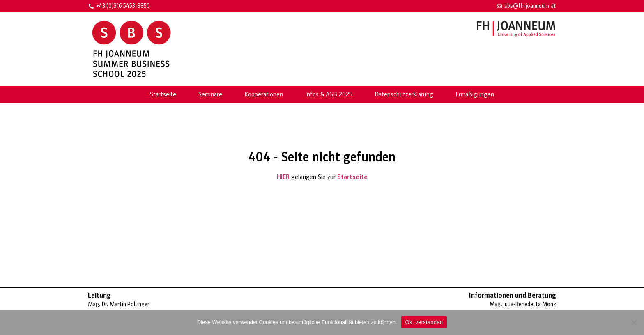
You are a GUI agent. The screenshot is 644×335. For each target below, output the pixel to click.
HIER (283, 177)
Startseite (163, 94)
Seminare (210, 94)
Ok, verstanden (424, 322)
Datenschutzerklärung (404, 94)
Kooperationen (264, 94)
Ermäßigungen (475, 94)
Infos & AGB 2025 (329, 94)
